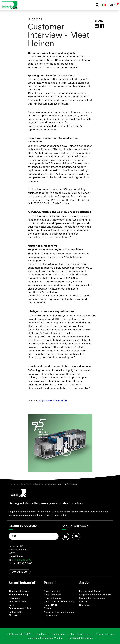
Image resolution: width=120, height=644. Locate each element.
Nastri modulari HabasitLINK (59, 601)
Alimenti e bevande (19, 591)
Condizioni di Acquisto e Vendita (45, 638)
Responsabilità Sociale (81, 638)
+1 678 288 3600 (22, 560)
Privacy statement (105, 634)
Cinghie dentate (52, 598)
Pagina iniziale (16, 484)
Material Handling (18, 595)
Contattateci (20, 572)
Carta (12, 605)
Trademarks (59, 634)
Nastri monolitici (53, 595)
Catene (48, 608)
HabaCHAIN (50, 605)
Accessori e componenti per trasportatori (59, 614)
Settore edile (15, 612)
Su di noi (42, 634)
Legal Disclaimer (80, 634)
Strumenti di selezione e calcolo (92, 600)
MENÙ (114, 5)
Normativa (85, 605)
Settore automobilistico (21, 608)
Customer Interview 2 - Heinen (62, 484)
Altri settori (14, 615)
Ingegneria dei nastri (90, 591)
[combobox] (34, 536)
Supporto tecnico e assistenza (95, 595)
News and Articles (35, 484)
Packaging (14, 598)
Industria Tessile (17, 601)
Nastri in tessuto (52, 591)
